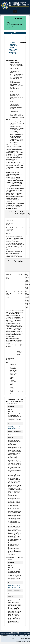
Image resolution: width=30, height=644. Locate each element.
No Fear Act (13, 640)
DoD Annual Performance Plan (13, 637)
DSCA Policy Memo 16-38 (14, 427)
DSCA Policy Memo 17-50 (14, 428)
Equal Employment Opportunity (24, 637)
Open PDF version (15, 33)
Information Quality (6, 640)
